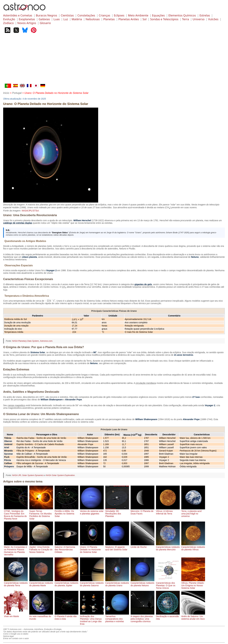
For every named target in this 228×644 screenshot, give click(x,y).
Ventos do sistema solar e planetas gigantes (92, 511)
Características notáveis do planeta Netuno (142, 583)
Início (6, 93)
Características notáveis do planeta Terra (16, 583)
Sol (144, 19)
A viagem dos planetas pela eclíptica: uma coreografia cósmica (142, 618)
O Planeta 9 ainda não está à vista (66, 616)
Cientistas (67, 15)
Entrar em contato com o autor (16, 638)
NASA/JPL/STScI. (31, 211)
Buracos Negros (46, 15)
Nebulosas (93, 19)
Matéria (77, 19)
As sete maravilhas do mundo (41, 616)
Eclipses (119, 15)
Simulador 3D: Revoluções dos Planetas (117, 512)
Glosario (45, 23)
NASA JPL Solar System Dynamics (28, 475)
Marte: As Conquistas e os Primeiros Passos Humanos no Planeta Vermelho (16, 550)
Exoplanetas (27, 19)
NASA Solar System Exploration (60, 475)
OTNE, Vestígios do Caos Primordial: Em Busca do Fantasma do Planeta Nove (16, 514)
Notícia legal (8, 636)
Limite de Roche (142, 546)
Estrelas (205, 15)
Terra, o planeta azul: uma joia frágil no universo (193, 512)
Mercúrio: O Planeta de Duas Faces (142, 511)
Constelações (86, 15)
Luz (66, 19)
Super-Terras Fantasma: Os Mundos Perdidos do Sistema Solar (41, 514)
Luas (57, 19)
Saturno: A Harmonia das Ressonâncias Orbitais (66, 548)
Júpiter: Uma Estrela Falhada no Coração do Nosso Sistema (41, 548)
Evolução (9, 19)
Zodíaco (8, 23)
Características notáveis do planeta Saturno (92, 583)
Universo (198, 19)
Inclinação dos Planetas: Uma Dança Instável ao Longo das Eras (92, 619)
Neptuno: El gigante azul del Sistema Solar (117, 547)
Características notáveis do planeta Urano (117, 583)
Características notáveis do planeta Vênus (193, 547)
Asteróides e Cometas (18, 15)
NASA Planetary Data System (26, 341)
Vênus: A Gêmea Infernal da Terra (168, 511)
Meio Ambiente (138, 15)
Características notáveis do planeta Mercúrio (168, 547)
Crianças (104, 15)
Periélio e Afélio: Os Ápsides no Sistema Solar (66, 512)
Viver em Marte (16, 615)
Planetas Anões (129, 19)
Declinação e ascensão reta (168, 616)
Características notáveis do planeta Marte (41, 583)
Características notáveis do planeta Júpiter (66, 583)
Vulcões (213, 19)
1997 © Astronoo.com (12, 629)
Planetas (109, 19)
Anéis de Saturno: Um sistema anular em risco (193, 616)
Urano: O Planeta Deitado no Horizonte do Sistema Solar (92, 548)
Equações (158, 15)
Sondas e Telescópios (164, 19)
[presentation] (50, 301)
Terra (186, 19)
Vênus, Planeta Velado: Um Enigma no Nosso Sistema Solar (193, 584)
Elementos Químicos (182, 15)
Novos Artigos (27, 23)
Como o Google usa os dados (16, 634)
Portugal (17, 93)
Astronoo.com (46, 341)
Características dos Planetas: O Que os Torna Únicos (168, 584)
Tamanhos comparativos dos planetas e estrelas (117, 618)
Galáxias (44, 19)
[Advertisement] (114, 60)
